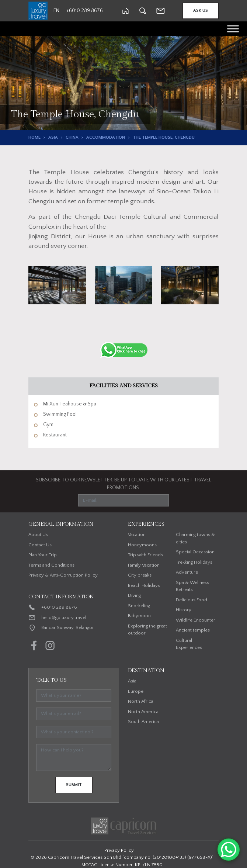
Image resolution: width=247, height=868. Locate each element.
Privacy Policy (119, 850)
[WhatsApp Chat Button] (229, 850)
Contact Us (40, 545)
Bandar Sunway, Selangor (68, 627)
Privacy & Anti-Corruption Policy (63, 575)
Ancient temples (193, 630)
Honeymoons (142, 545)
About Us (38, 535)
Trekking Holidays (194, 562)
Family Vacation (144, 565)
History (184, 610)
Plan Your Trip (43, 555)
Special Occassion (195, 552)
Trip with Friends (145, 555)
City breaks (140, 575)
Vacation (137, 535)
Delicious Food (192, 600)
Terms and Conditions (51, 565)
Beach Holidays (144, 585)
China (72, 137)
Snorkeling (139, 606)
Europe (136, 691)
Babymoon (139, 616)
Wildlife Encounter (196, 620)
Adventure (187, 572)
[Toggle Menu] (233, 29)
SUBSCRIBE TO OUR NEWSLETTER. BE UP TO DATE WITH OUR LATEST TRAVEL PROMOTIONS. (123, 484)
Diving (134, 595)
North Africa (141, 701)
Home (34, 137)
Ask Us (201, 11)
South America (143, 722)
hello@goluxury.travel (64, 618)
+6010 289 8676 (59, 607)
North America (143, 712)
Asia (53, 137)
